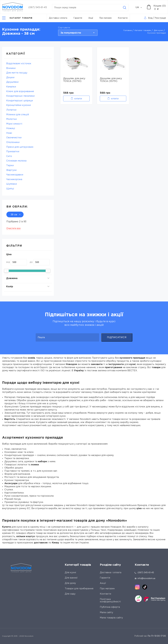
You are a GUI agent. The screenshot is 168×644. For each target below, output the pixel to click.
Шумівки (12, 184)
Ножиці (11, 128)
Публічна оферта (110, 607)
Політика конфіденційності (110, 601)
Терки (10, 166)
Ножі (9, 133)
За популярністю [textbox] (71, 33)
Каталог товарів (143, 30)
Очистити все (13, 228)
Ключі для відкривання (20, 91)
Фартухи (11, 170)
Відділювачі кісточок (19, 64)
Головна (128, 30)
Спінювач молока (16, 161)
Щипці (10, 189)
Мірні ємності (14, 124)
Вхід (150, 18)
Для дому (70, 583)
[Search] (125, 8)
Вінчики (11, 68)
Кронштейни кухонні (19, 105)
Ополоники (13, 142)
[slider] (6, 271)
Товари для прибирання (79, 589)
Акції (91, 18)
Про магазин (105, 18)
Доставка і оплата (58, 18)
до (31, 262)
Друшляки (12, 82)
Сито (9, 156)
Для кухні (158, 30)
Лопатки (11, 110)
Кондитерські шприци (20, 101)
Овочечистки (14, 138)
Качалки (11, 87)
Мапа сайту (106, 613)
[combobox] (140, 8)
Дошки (10, 78)
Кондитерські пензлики (20, 96)
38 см (15, 215)
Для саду (70, 594)
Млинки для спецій (18, 115)
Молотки (11, 119)
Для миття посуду (17, 73)
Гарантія (78, 18)
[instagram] (137, 587)
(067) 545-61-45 (38, 7)
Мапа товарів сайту (111, 618)
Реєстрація (160, 18)
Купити (78, 99)
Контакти (123, 18)
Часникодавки (15, 175)
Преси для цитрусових (20, 147)
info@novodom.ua (145, 578)
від (8, 262)
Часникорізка (14, 179)
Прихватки (13, 152)
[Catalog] (17, 18)
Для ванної (71, 578)
